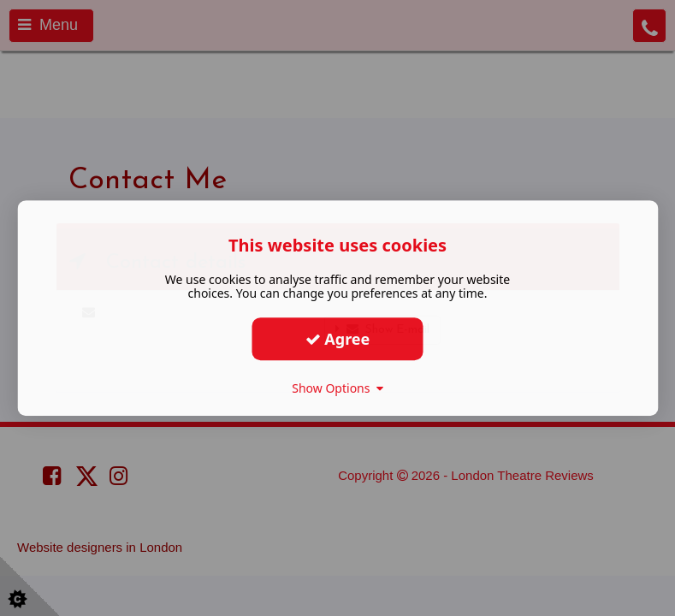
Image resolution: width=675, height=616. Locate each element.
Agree (338, 339)
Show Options (337, 388)
